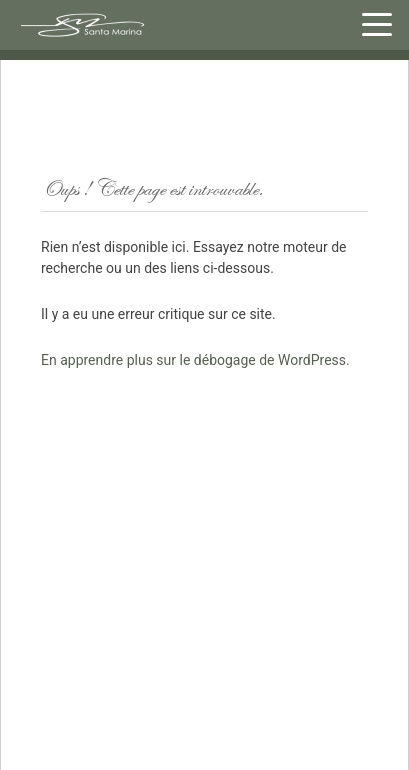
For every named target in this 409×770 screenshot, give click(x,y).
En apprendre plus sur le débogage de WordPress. (195, 360)
